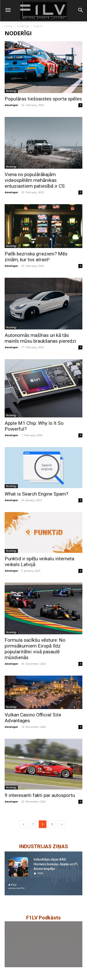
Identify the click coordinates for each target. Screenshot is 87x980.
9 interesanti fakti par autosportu (40, 795)
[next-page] (62, 824)
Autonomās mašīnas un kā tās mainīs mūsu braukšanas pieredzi (40, 338)
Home (9, 26)
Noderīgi (23, 26)
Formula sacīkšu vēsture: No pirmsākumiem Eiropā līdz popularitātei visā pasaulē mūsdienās (35, 649)
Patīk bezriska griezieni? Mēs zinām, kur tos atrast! (36, 257)
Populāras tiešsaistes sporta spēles (43, 99)
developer (11, 105)
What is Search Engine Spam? (36, 494)
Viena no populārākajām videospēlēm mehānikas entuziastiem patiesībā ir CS (35, 180)
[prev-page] (23, 824)
